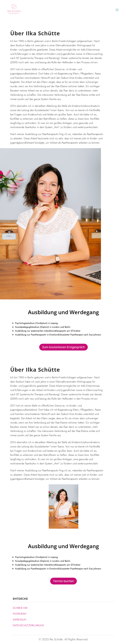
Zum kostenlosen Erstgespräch (64, 347)
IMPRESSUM (19, 620)
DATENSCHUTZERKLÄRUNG (28, 625)
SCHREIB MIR (20, 608)
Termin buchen (64, 581)
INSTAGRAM (20, 614)
